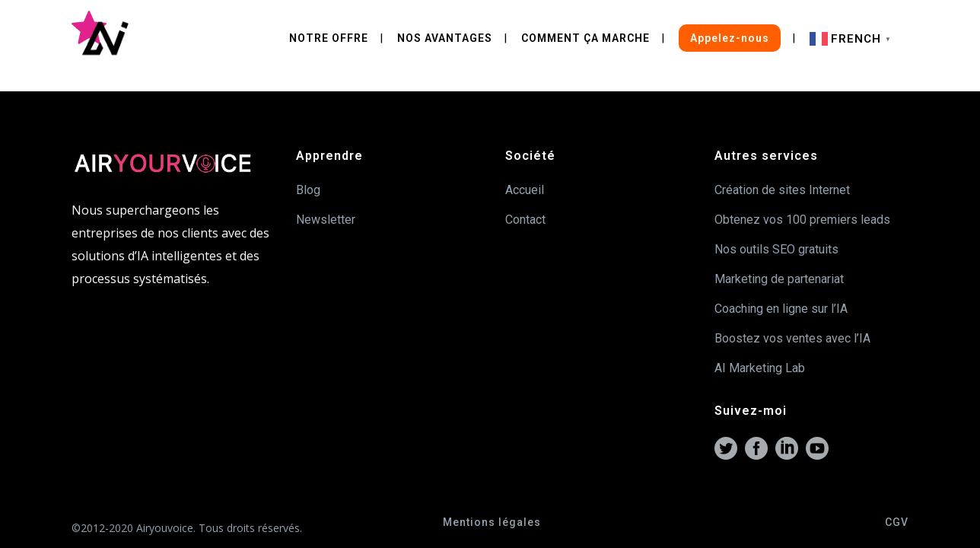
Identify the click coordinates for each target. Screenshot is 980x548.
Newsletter (326, 220)
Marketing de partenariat (779, 279)
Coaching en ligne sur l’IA (781, 309)
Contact (525, 220)
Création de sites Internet (782, 190)
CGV (897, 522)
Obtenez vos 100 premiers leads (802, 220)
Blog (308, 190)
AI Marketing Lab (760, 368)
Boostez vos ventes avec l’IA (792, 338)
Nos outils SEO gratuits (776, 249)
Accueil (525, 190)
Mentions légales (492, 522)
